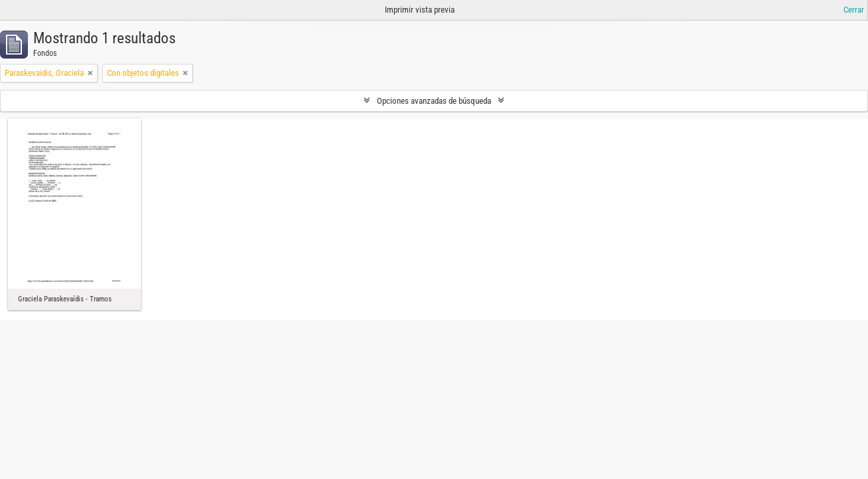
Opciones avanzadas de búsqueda (434, 101)
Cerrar (854, 10)
